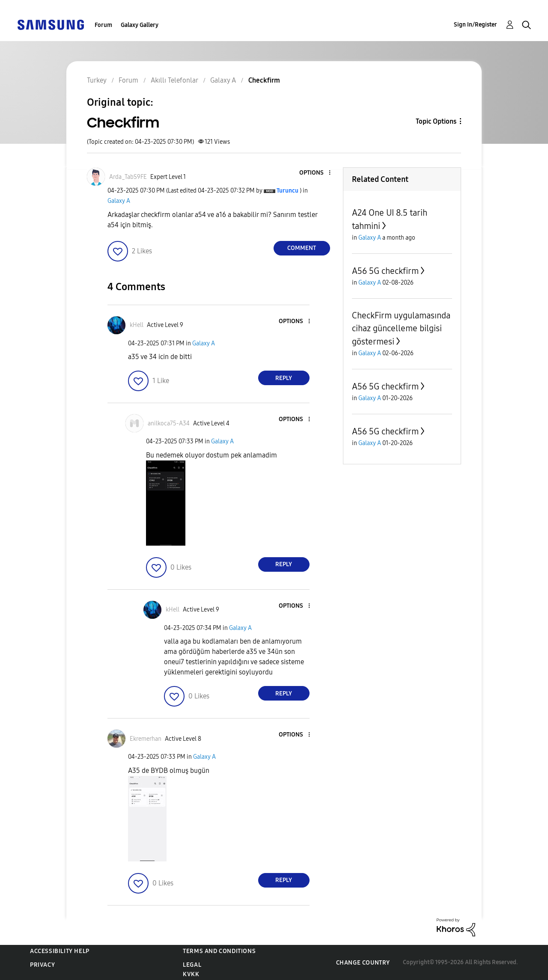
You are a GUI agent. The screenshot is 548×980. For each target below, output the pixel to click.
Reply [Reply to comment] (284, 378)
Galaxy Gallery (140, 25)
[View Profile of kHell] (137, 325)
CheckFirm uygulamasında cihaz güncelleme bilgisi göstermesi (401, 328)
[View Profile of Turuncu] (287, 191)
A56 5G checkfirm (385, 271)
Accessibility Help (60, 951)
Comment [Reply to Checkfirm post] (302, 248)
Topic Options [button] (436, 121)
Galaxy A (119, 201)
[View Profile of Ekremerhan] (146, 739)
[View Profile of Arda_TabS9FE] (128, 177)
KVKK (191, 974)
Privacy (42, 965)
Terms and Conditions (219, 951)
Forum (103, 25)
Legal (192, 965)
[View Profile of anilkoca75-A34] (169, 423)
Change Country (363, 963)
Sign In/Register (475, 25)
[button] (315, 173)
